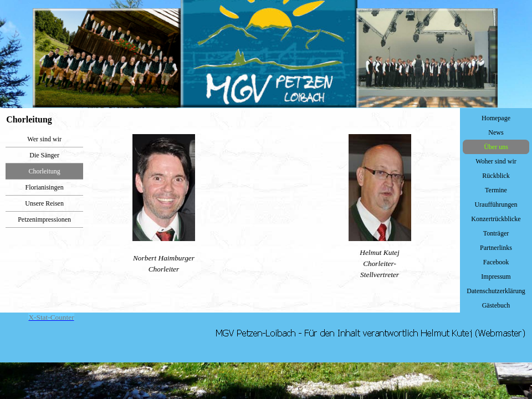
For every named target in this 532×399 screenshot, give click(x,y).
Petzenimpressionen (44, 219)
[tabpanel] (272, 207)
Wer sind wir (44, 139)
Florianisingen (44, 187)
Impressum (496, 277)
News (496, 132)
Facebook (496, 262)
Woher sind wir (496, 161)
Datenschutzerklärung (496, 291)
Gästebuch (496, 305)
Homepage (496, 118)
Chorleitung (44, 171)
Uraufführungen (496, 204)
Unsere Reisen (44, 203)
